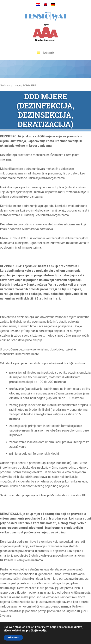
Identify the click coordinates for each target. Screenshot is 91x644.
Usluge (17, 85)
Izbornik (46, 53)
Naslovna (5, 85)
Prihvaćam (13, 638)
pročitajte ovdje (36, 630)
